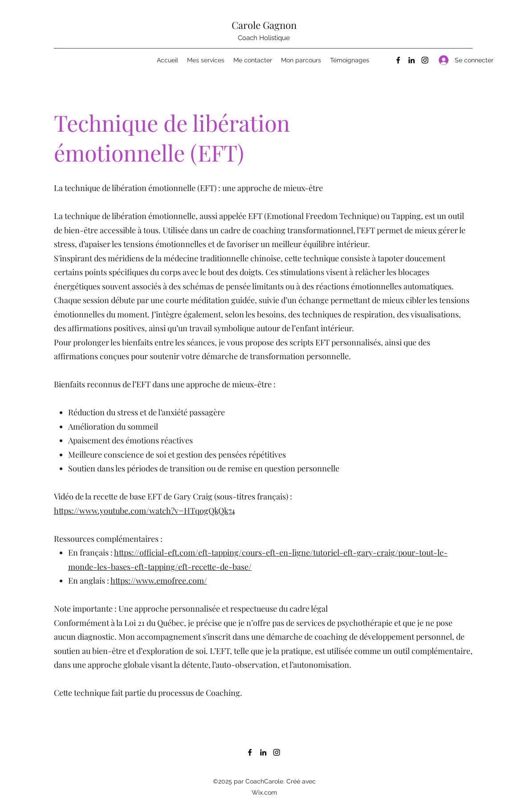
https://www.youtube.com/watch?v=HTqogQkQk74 (145, 511)
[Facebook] (398, 60)
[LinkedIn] (412, 60)
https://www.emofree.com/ (159, 581)
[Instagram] (425, 60)
